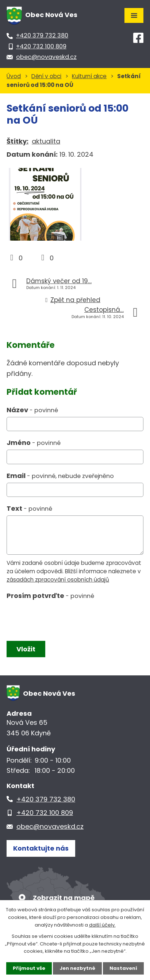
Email (60, 476)
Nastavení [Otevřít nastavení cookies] (123, 968)
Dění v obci (46, 76)
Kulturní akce (89, 76)
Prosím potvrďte (50, 596)
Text (29, 508)
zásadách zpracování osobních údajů (58, 580)
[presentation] (60, 619)
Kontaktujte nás (41, 848)
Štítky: (18, 141)
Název (32, 410)
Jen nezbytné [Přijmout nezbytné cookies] (77, 968)
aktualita (46, 141)
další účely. (102, 925)
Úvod (14, 76)
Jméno (34, 443)
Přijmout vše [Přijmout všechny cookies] (29, 968)
